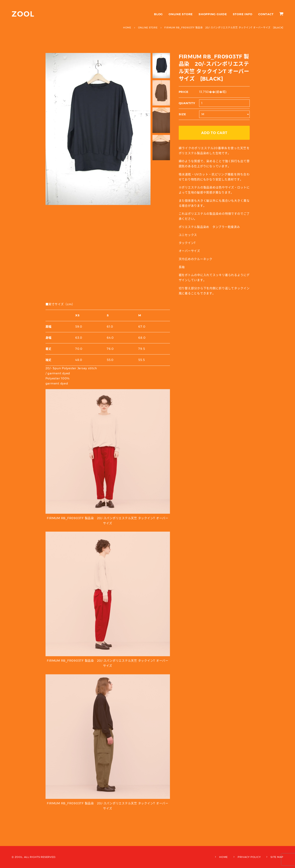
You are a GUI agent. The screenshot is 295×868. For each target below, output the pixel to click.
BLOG (158, 14)
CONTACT (266, 14)
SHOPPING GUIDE (213, 14)
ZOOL (23, 14)
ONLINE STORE (181, 14)
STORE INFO (243, 14)
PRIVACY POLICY (249, 857)
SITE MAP (277, 857)
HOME (223, 857)
